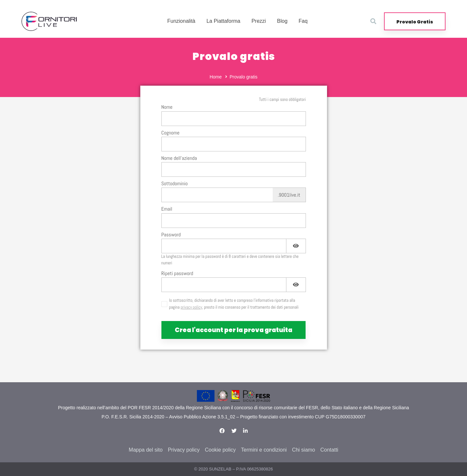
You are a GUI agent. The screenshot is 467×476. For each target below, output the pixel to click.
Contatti (329, 450)
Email (167, 209)
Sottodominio (175, 183)
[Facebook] (222, 431)
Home (216, 77)
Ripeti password (177, 273)
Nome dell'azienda (179, 158)
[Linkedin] (245, 431)
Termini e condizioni (264, 450)
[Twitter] (234, 431)
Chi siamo (303, 450)
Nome (167, 107)
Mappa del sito (146, 450)
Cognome (171, 133)
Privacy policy (184, 450)
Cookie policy (220, 450)
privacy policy (191, 307)
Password (171, 235)
